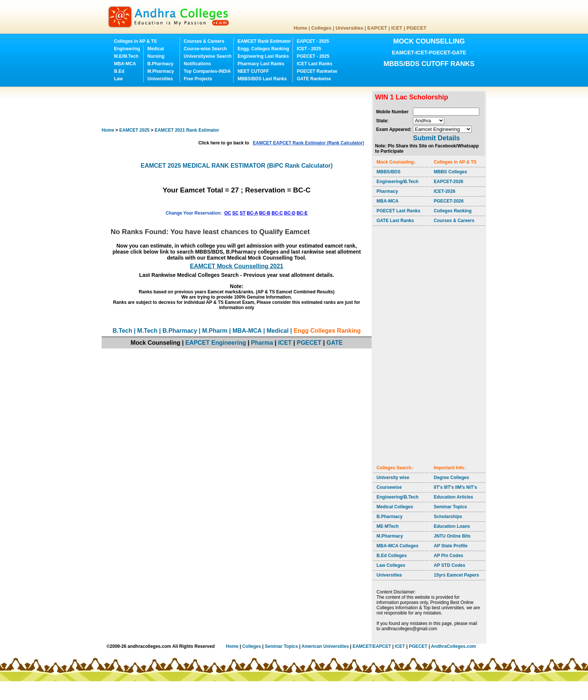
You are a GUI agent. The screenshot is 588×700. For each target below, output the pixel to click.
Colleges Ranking (453, 211)
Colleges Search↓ (395, 468)
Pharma (262, 343)
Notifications (197, 64)
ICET (397, 28)
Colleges (321, 28)
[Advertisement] (238, 107)
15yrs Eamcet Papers (457, 575)
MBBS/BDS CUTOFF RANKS (429, 64)
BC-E (302, 213)
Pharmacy (387, 191)
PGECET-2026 (449, 201)
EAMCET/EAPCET (372, 646)
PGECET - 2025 (313, 56)
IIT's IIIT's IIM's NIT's (455, 487)
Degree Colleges (451, 478)
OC (228, 213)
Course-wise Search (205, 49)
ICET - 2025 (309, 49)
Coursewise (389, 487)
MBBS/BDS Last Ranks (262, 79)
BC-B (265, 213)
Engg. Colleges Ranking (263, 49)
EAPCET (377, 28)
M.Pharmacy (161, 71)
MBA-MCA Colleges (397, 546)
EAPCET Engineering (216, 343)
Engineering (127, 49)
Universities (349, 28)
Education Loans (452, 526)
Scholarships (448, 517)
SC (235, 213)
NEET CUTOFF (253, 71)
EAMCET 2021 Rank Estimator (187, 130)
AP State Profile (451, 546)
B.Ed (119, 71)
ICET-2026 (445, 191)
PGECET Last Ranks (398, 211)
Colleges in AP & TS (135, 41)
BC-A (252, 213)
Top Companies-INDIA (207, 71)
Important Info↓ (450, 468)
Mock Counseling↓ (396, 162)
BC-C (277, 213)
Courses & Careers (204, 41)
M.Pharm (215, 331)
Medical (156, 49)
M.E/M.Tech (126, 56)
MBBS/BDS (388, 172)
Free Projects (198, 79)
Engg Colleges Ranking (327, 331)
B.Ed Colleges (392, 556)
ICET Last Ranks (314, 64)
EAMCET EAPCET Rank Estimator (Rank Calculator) (308, 143)
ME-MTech (388, 526)
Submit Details (436, 138)
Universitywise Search (208, 56)
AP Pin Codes (448, 556)
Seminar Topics (450, 507)
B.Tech (122, 331)
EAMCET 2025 (134, 130)
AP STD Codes (450, 565)
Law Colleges (391, 565)
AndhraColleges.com (453, 646)
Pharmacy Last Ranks (261, 64)
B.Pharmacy (160, 64)
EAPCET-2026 (449, 182)
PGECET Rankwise (317, 71)
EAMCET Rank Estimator (264, 41)
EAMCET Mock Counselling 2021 (237, 266)
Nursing (156, 56)
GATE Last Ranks (395, 221)
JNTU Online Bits (452, 536)
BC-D (290, 213)
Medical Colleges (395, 507)
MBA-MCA (125, 64)
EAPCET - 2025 (313, 41)
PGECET (416, 28)
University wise (393, 478)
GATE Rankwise (314, 79)
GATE (334, 343)
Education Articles (454, 497)
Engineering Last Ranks (263, 56)
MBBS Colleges (451, 172)
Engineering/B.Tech (397, 182)
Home (300, 28)
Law (118, 79)
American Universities (325, 646)
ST (242, 213)
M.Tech (147, 331)
